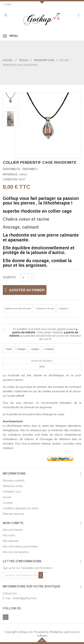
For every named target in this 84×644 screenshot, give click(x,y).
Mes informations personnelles (20, 546)
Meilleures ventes (13, 486)
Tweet (8, 349)
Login (8, 5)
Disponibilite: (12, 169)
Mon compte (13, 523)
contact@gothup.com (25, 598)
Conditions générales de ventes (21, 508)
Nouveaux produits (14, 480)
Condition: (10, 179)
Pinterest (48, 349)
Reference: (10, 174)
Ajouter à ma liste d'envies (18, 308)
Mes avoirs (9, 535)
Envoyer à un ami (45, 308)
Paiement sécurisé (13, 514)
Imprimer (64, 308)
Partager (20, 349)
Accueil (8, 60)
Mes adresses (11, 541)
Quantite (9, 277)
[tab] (42, 361)
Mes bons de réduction (16, 552)
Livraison (8, 503)
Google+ (34, 349)
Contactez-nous (12, 492)
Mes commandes (13, 530)
